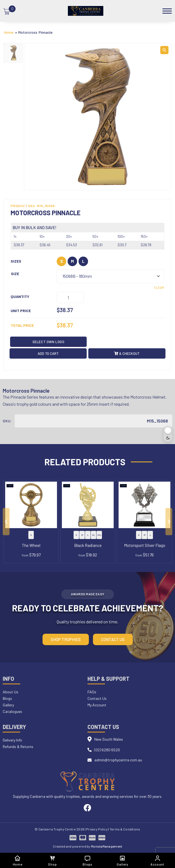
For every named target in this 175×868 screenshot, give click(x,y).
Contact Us (113, 639)
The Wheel (31, 545)
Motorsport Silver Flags (145, 545)
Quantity (20, 296)
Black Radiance (88, 545)
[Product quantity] (70, 298)
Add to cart (48, 353)
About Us (10, 692)
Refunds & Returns (18, 747)
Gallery (8, 705)
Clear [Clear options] (159, 287)
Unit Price (21, 311)
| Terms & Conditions (124, 829)
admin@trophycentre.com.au (118, 760)
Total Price (22, 325)
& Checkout (127, 353)
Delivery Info (12, 740)
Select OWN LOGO (49, 342)
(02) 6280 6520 (107, 750)
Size (15, 274)
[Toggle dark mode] (168, 434)
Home (9, 32)
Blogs (7, 698)
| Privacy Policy (96, 829)
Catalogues (12, 711)
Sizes (16, 261)
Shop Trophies (66, 639)
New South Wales (109, 739)
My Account (97, 705)
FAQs (92, 692)
